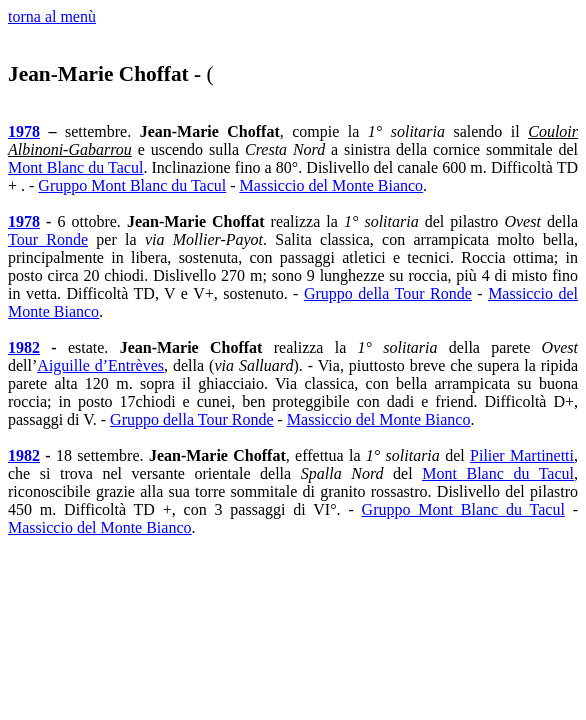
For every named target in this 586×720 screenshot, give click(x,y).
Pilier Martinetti (522, 455)
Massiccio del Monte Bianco (332, 185)
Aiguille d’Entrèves (100, 365)
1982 (24, 347)
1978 (24, 131)
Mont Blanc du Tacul (75, 167)
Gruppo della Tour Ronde (388, 293)
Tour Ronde (48, 239)
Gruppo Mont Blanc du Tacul (132, 185)
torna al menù (52, 16)
